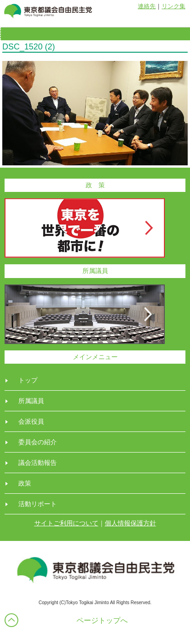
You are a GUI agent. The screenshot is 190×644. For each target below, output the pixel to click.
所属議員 (31, 401)
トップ (28, 380)
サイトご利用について (66, 523)
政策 (25, 483)
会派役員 (31, 421)
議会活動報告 (38, 463)
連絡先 (147, 6)
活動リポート (38, 504)
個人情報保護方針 (130, 523)
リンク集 (174, 6)
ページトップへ (102, 620)
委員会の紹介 (38, 442)
